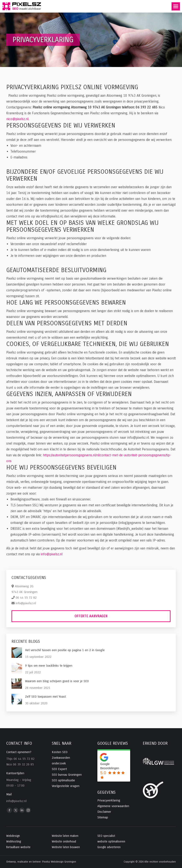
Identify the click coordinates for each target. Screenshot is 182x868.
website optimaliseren (111, 842)
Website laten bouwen (66, 847)
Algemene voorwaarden (113, 806)
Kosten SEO (60, 752)
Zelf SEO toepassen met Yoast (45, 697)
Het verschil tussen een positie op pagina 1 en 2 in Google (65, 650)
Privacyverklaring (109, 800)
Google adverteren (109, 847)
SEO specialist (106, 836)
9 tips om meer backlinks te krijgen (49, 666)
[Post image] (17, 653)
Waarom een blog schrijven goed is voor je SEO (57, 681)
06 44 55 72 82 (26, 598)
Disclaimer (104, 812)
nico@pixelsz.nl (17, 119)
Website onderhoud (64, 842)
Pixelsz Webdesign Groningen (59, 862)
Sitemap (103, 817)
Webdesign (13, 836)
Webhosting (14, 842)
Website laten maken (65, 836)
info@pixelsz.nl (52, 554)
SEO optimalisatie (63, 780)
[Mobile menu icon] (176, 6)
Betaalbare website (18, 847)
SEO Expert (59, 769)
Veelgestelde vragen (66, 786)
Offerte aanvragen (91, 616)
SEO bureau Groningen (67, 775)
